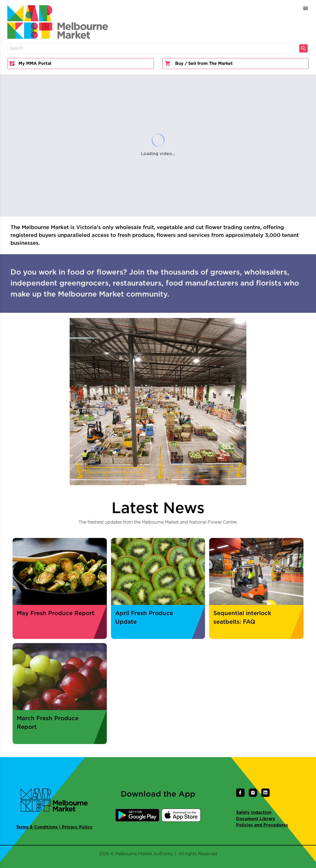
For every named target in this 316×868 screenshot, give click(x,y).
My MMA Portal (31, 64)
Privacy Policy (77, 827)
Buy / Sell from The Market (199, 64)
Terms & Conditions (37, 827)
